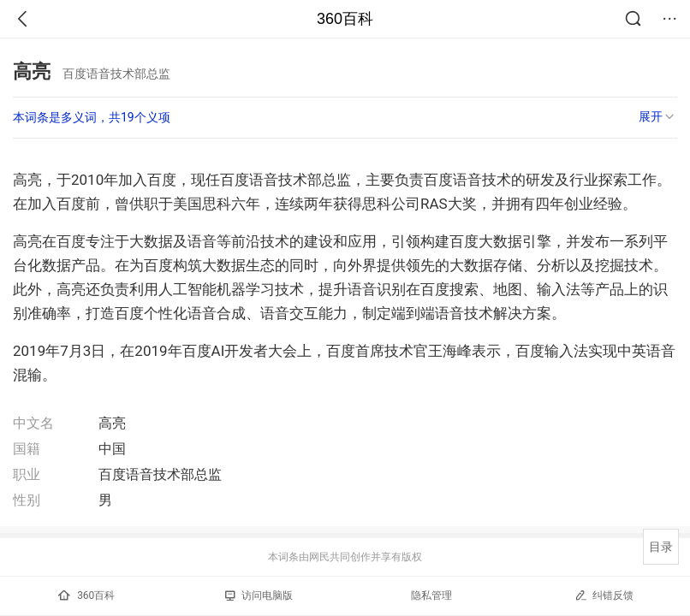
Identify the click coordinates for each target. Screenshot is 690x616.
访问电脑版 (259, 595)
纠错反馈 (604, 595)
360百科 (345, 19)
